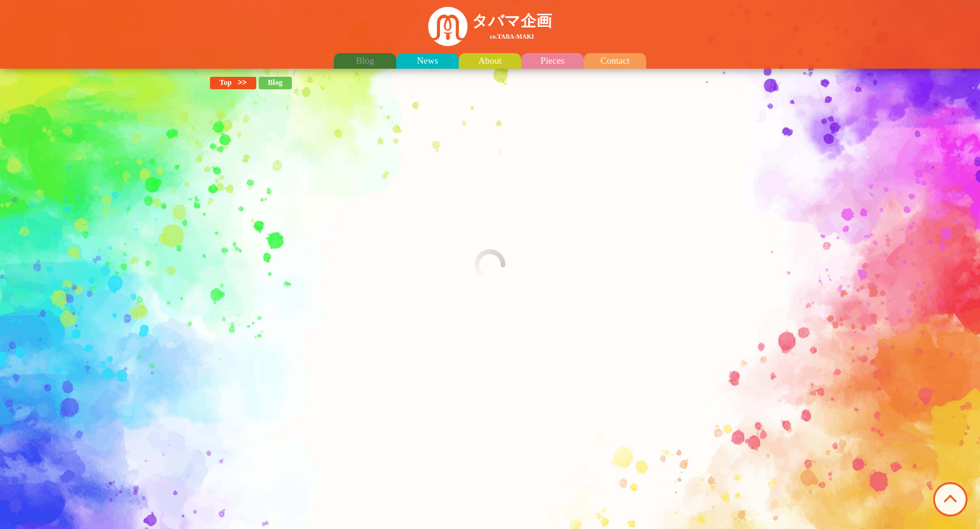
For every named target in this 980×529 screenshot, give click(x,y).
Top (226, 82)
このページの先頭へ (950, 499)
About (490, 61)
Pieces (552, 61)
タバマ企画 (512, 26)
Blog (365, 61)
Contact (615, 61)
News (427, 61)
